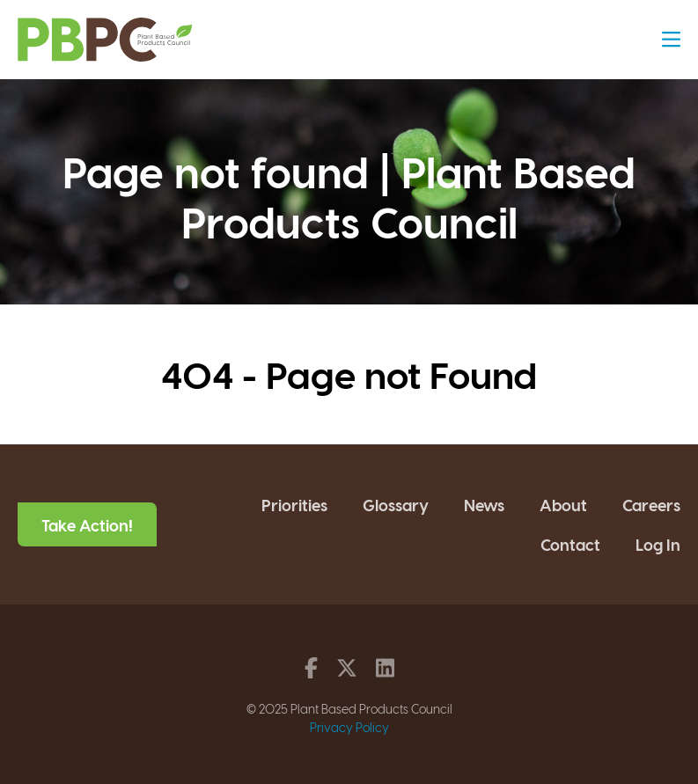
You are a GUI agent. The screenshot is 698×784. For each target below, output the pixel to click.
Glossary (396, 505)
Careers (651, 505)
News (484, 505)
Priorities (294, 505)
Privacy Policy (349, 727)
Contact (570, 544)
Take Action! (87, 525)
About (563, 505)
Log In (658, 544)
